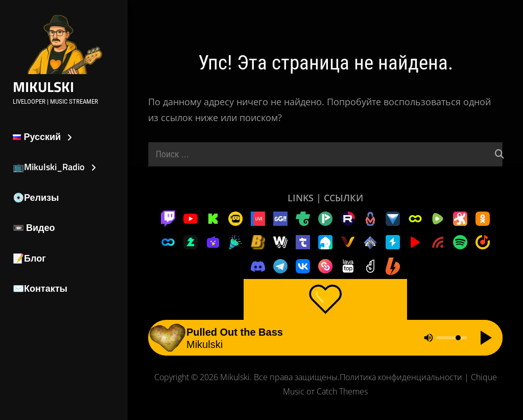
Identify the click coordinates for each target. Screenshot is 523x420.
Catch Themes (342, 391)
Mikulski (43, 87)
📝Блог (29, 258)
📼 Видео (34, 228)
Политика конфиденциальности (401, 377)
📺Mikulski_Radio (49, 167)
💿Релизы (36, 197)
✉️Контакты (40, 288)
